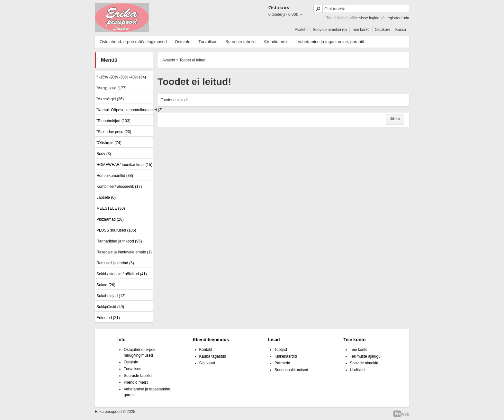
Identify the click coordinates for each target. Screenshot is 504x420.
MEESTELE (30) (111, 208)
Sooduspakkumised (291, 370)
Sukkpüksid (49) (110, 307)
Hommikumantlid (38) (115, 176)
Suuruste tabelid (240, 42)
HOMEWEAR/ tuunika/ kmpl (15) (124, 165)
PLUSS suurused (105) (116, 230)
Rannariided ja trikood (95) (119, 241)
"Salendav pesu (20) (114, 132)
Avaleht (301, 30)
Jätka (395, 119)
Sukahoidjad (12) (111, 296)
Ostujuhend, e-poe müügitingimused (133, 42)
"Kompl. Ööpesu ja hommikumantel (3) (124, 110)
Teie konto (361, 30)
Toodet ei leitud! (193, 60)
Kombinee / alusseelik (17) (119, 187)
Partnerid (282, 363)
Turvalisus (208, 42)
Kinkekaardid (286, 356)
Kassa (401, 30)
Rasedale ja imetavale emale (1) (124, 252)
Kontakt (206, 350)
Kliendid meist (277, 42)
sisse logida (369, 18)
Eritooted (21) (108, 318)
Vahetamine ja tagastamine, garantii (331, 42)
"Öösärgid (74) (109, 143)
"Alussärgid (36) (110, 99)
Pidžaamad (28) (110, 219)
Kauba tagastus (213, 356)
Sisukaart (207, 363)
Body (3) (104, 154)
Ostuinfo (183, 42)
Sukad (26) (106, 285)
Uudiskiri (357, 370)
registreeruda (398, 18)
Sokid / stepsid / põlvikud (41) (122, 274)
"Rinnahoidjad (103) (113, 121)
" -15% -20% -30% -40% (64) (121, 77)
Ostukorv (382, 30)
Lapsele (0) (106, 197)
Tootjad (281, 350)
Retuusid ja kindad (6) (115, 263)
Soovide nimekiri (364, 363)
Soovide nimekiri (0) (330, 30)
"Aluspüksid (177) (112, 88)
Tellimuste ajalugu (365, 356)
